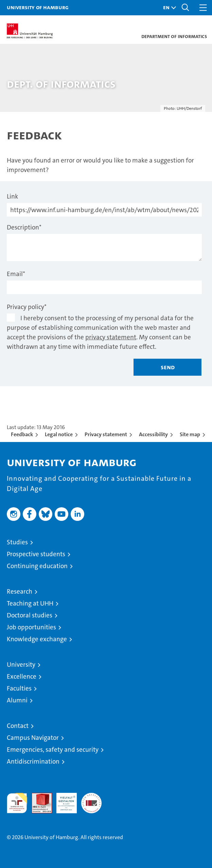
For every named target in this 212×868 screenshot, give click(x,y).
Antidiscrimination (33, 761)
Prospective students (36, 554)
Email (16, 274)
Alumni (17, 700)
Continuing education (37, 566)
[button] (168, 8)
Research (20, 591)
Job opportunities (31, 627)
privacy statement (111, 337)
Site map (190, 434)
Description (24, 227)
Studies (17, 542)
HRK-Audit (63, 800)
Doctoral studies (30, 615)
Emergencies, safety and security (53, 750)
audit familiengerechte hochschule (17, 803)
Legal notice (59, 434)
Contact (18, 726)
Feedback (22, 434)
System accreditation (91, 800)
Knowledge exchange (37, 639)
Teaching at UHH (30, 603)
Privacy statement (106, 434)
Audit (38, 796)
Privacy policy (27, 307)
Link (12, 196)
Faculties (19, 688)
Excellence (22, 676)
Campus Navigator (33, 738)
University (21, 665)
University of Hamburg (38, 7)
